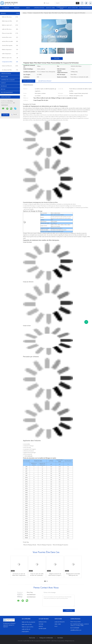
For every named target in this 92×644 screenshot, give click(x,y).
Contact (3, 83)
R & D (56, 626)
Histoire (41, 624)
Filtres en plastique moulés (30, 545)
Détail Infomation (29, 81)
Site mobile (60, 638)
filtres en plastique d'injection (44, 545)
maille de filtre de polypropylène (10, 29)
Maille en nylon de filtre (10, 25)
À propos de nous (39, 8)
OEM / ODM (58, 624)
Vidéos (28, 8)
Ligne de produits (60, 622)
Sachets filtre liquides (10, 46)
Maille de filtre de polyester (10, 17)
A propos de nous (6, 74)
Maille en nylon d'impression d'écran (10, 58)
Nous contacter (73, 8)
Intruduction (43, 622)
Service (41, 626)
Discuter (57, 59)
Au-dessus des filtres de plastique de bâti (10, 70)
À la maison (6, 8)
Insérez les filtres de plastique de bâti (10, 66)
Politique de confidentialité (46, 638)
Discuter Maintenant (85, 8)
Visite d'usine (4, 77)
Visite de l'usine (50, 8)
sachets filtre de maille (10, 41)
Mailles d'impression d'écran (10, 50)
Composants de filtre (10, 62)
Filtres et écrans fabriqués (10, 33)
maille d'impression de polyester (10, 54)
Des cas (3, 89)
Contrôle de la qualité (62, 8)
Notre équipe (42, 629)
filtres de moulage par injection (60, 545)
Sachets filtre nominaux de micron (10, 37)
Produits (17, 8)
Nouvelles (4, 86)
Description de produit (45, 81)
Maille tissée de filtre (10, 21)
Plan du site (32, 638)
